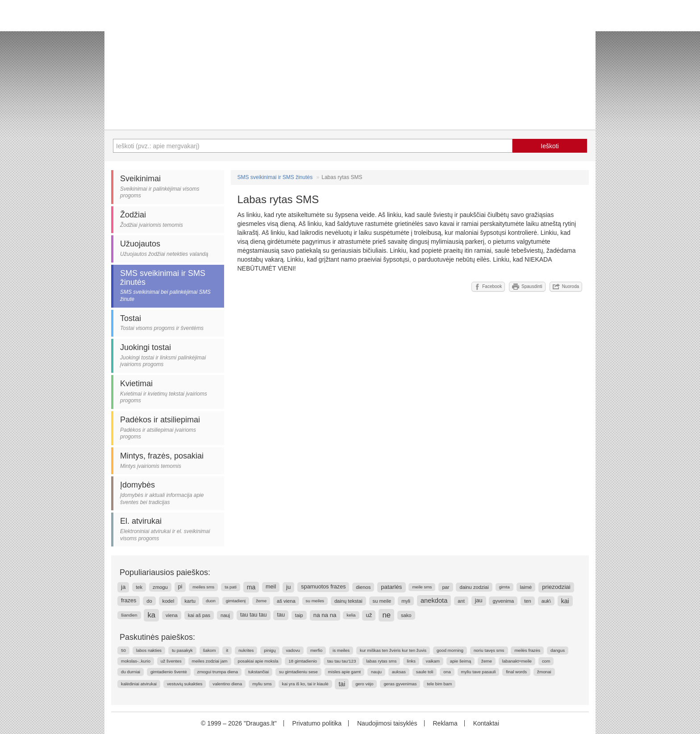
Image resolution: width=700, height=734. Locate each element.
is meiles (341, 650)
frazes (129, 601)
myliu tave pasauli (479, 672)
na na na (325, 615)
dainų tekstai (348, 601)
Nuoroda (566, 287)
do (149, 601)
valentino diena (227, 684)
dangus (558, 650)
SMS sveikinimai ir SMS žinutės (275, 177)
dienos (363, 587)
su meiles (315, 601)
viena (172, 615)
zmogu (160, 587)
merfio (316, 650)
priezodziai (556, 587)
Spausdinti (527, 287)
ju (288, 587)
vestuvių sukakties (185, 684)
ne (386, 615)
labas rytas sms (381, 661)
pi (180, 587)
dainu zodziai (474, 587)
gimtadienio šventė (169, 672)
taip (299, 615)
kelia (351, 615)
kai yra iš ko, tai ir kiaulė (305, 684)
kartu (190, 601)
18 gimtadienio (303, 661)
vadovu (293, 650)
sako (406, 615)
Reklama (445, 723)
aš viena (286, 601)
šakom (210, 650)
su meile (382, 601)
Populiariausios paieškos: (165, 572)
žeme (261, 601)
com (546, 661)
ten (528, 601)
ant (461, 601)
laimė (526, 587)
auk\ (546, 601)
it (227, 650)
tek (139, 587)
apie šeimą (460, 661)
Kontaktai (486, 723)
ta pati (231, 587)
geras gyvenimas (400, 684)
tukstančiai (258, 672)
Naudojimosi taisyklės (387, 723)
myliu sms (262, 684)
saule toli (425, 672)
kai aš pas (199, 615)
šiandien (129, 615)
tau (281, 615)
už (369, 615)
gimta (504, 587)
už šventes (171, 661)
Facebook (488, 287)
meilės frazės (527, 650)
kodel (169, 601)
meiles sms (203, 587)
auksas (399, 672)
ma (251, 587)
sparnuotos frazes (323, 587)
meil (271, 587)
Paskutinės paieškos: (157, 637)
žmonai (544, 672)
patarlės (391, 587)
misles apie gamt (345, 672)
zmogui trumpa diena (218, 672)
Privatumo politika (317, 723)
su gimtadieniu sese (298, 672)
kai (565, 601)
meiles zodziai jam (210, 661)
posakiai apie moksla (258, 661)
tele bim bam (439, 684)
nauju (376, 672)
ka (151, 615)
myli (406, 601)
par (446, 587)
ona (447, 672)
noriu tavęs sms (489, 650)
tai (342, 684)
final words (516, 672)
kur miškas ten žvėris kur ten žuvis (393, 650)
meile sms (422, 587)
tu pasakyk (182, 650)
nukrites (246, 650)
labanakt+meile (517, 661)
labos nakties (149, 650)
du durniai (131, 672)
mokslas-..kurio (136, 661)
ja (123, 587)
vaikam (433, 661)
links (411, 661)
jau (479, 601)
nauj (225, 615)
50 (123, 650)
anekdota (434, 601)
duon (211, 601)
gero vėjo (364, 684)
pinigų (270, 650)
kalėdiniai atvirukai (139, 684)
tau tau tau (254, 615)
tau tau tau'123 (342, 661)
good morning (450, 650)
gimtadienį (236, 601)
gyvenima (503, 601)
